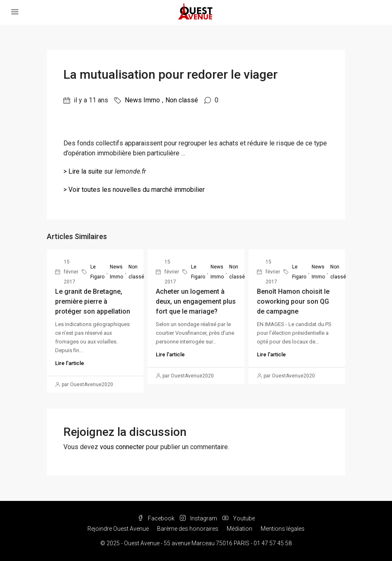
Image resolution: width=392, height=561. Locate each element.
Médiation (240, 529)
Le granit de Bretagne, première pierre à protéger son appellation (93, 301)
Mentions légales (283, 529)
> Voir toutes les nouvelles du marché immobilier (134, 190)
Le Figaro (97, 272)
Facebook (157, 518)
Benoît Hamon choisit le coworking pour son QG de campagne (293, 301)
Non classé (182, 100)
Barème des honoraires (188, 529)
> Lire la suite (83, 171)
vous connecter (122, 447)
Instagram (199, 518)
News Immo (142, 100)
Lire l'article (70, 363)
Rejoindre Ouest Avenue (118, 529)
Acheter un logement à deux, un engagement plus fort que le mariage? (196, 301)
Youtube (239, 518)
